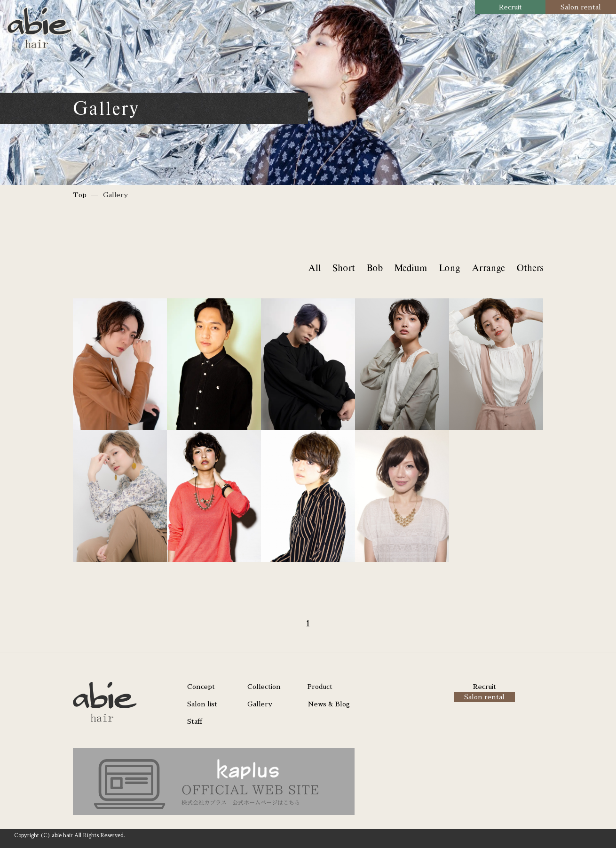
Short (344, 268)
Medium (411, 268)
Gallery (260, 704)
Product (320, 687)
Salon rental (581, 7)
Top (80, 195)
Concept (201, 687)
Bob (374, 268)
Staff (195, 721)
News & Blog (329, 704)
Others (530, 268)
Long (449, 268)
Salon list (202, 704)
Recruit (510, 7)
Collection (264, 687)
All (314, 268)
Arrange (488, 268)
